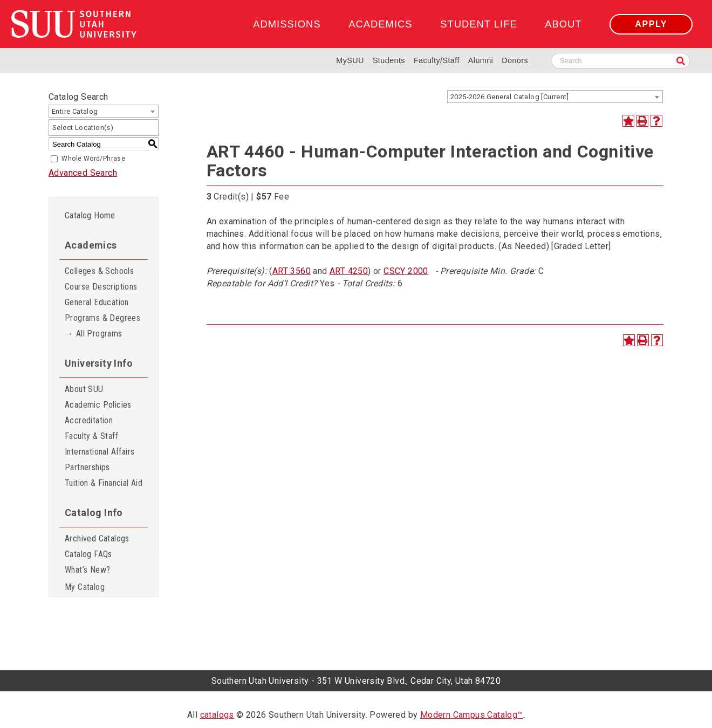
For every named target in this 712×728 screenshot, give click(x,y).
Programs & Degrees (102, 318)
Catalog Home (90, 215)
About (563, 24)
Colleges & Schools (99, 271)
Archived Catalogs (97, 538)
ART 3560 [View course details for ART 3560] (292, 271)
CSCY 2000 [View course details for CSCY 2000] (406, 271)
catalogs (217, 715)
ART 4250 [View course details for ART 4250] (349, 271)
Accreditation (89, 420)
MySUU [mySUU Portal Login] (350, 60)
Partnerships (87, 467)
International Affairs (100, 452)
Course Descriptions (101, 287)
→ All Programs (94, 334)
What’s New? (87, 570)
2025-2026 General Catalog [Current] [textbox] (509, 97)
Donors (515, 60)
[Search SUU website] (621, 61)
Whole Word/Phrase (93, 159)
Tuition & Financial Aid (104, 483)
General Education (97, 302)
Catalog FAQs (88, 554)
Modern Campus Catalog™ (472, 715)
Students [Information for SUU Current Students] (389, 60)
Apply (651, 24)
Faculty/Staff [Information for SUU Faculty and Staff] (437, 60)
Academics (380, 24)
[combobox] (555, 97)
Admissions (287, 24)
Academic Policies (98, 405)
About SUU (84, 389)
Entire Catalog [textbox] (75, 111)
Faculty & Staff (91, 436)
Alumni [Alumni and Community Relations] (481, 60)
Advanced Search (83, 173)
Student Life (478, 24)
